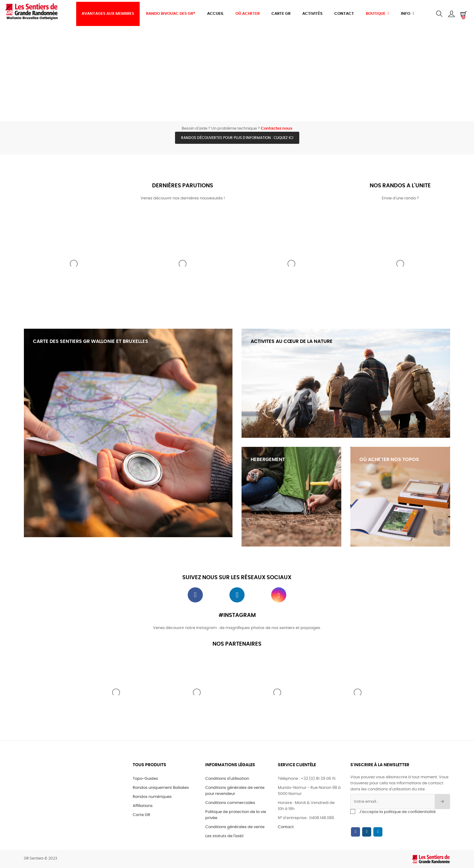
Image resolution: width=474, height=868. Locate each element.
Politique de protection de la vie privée (236, 815)
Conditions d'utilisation (227, 779)
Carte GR (141, 815)
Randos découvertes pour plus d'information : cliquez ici (237, 138)
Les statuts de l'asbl (224, 836)
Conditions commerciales (230, 803)
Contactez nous (277, 129)
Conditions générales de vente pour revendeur (235, 791)
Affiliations (143, 806)
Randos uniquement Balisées (161, 788)
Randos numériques (152, 797)
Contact (286, 827)
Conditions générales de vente (235, 827)
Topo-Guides (145, 779)
